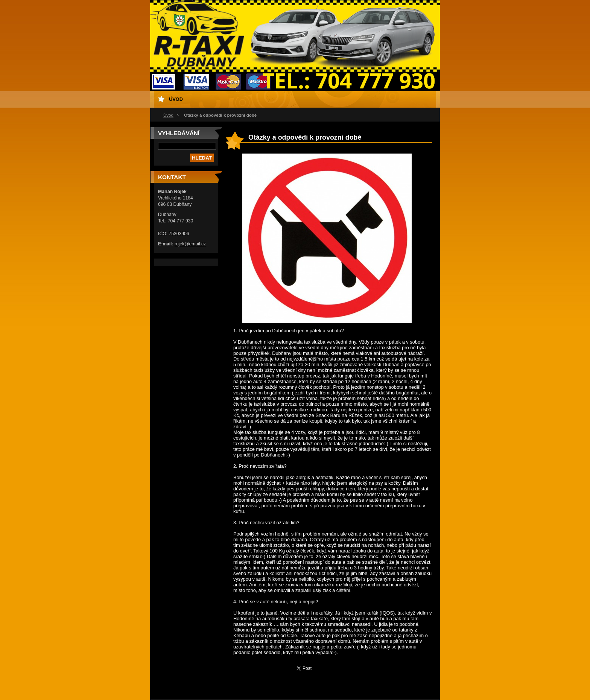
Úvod (168, 115)
